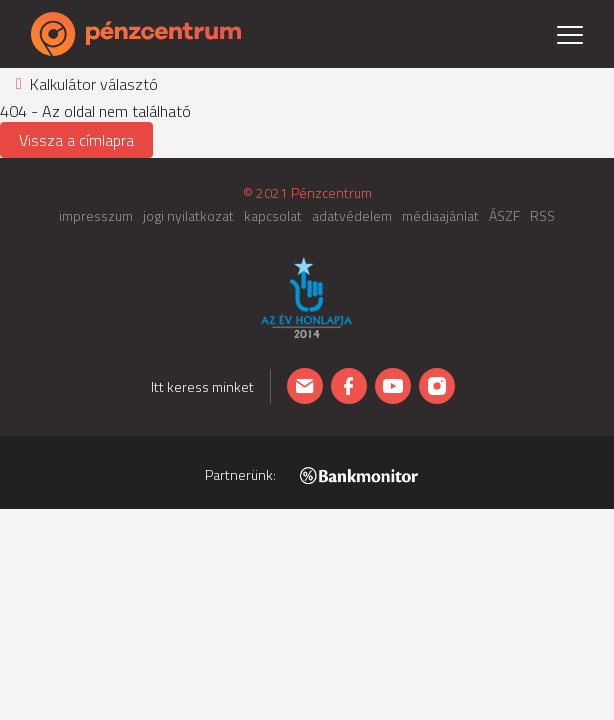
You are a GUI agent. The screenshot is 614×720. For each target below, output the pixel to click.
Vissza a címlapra (76, 140)
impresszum (96, 215)
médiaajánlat (440, 215)
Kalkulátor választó (87, 84)
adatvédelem (352, 215)
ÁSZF (504, 215)
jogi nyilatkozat (188, 215)
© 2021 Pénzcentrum (307, 192)
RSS (542, 215)
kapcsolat (273, 215)
